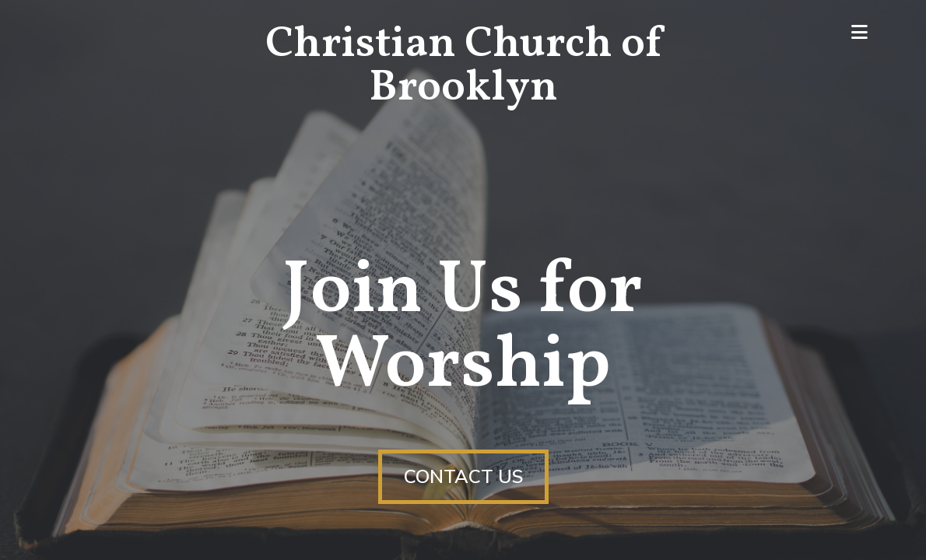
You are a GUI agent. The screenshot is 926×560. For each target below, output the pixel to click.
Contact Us (463, 477)
